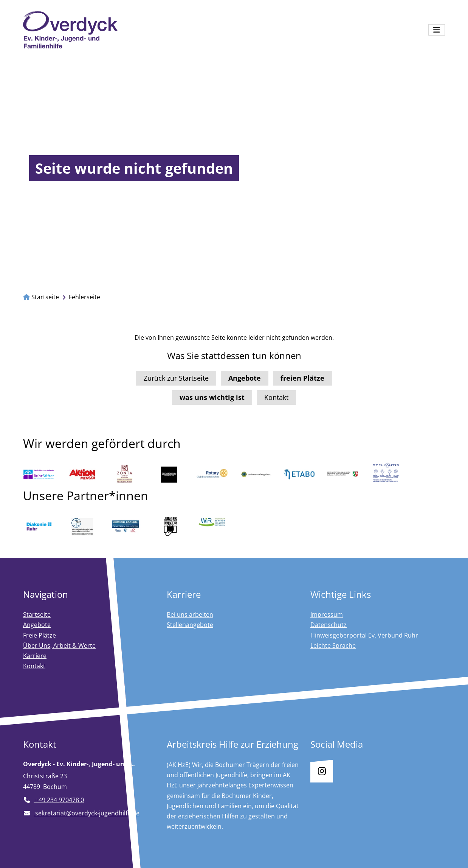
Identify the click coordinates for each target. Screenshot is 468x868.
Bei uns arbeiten (190, 614)
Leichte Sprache (333, 646)
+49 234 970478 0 (53, 800)
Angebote (37, 625)
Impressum (327, 614)
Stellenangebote (190, 625)
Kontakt (276, 397)
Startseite (41, 297)
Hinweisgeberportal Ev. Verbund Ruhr (364, 635)
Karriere (35, 656)
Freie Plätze (40, 635)
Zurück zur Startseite (176, 378)
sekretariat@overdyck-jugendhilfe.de (81, 813)
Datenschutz (329, 625)
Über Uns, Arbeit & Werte (59, 646)
